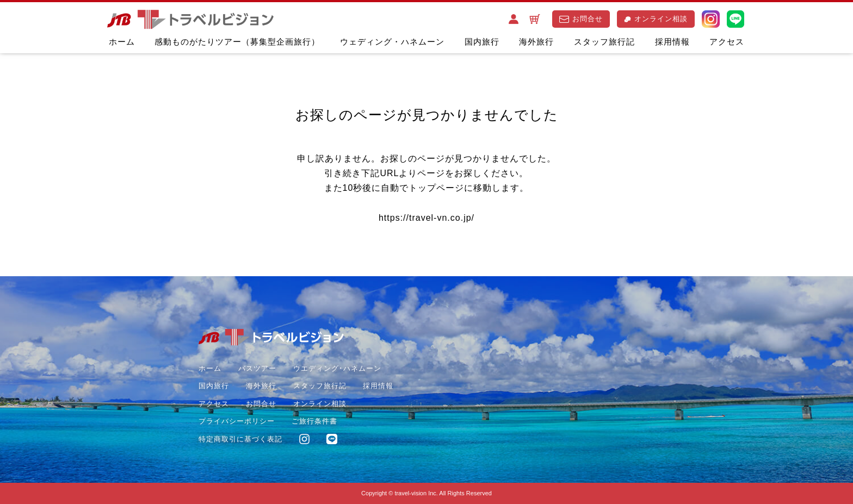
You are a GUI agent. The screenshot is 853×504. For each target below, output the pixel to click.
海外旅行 (536, 42)
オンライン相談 (656, 19)
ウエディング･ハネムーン (337, 368)
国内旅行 (482, 42)
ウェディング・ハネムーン (392, 42)
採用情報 (672, 42)
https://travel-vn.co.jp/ (426, 218)
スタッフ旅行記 (604, 42)
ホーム (122, 42)
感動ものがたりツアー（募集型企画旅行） (237, 42)
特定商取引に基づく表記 (240, 439)
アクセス (727, 42)
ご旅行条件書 (314, 421)
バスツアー (257, 368)
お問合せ (581, 19)
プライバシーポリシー (237, 421)
